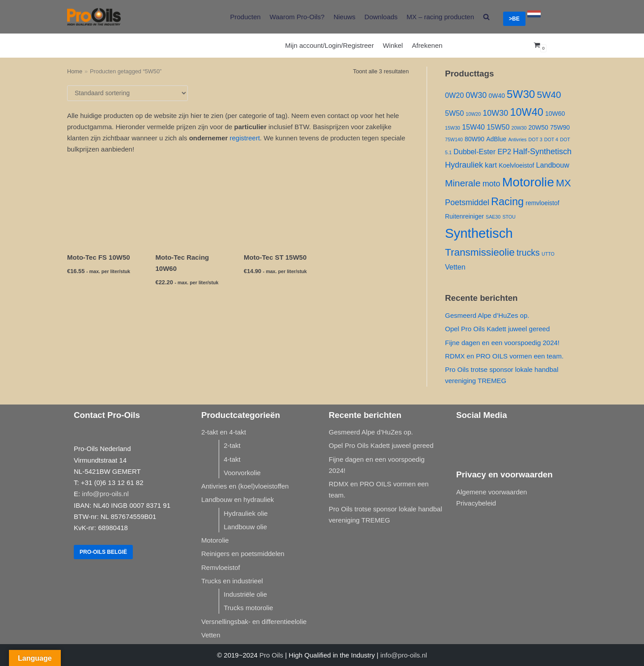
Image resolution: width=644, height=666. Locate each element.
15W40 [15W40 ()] (473, 127)
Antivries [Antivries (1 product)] (517, 139)
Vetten (211, 635)
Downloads (381, 17)
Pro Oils (271, 655)
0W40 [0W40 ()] (496, 96)
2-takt (232, 445)
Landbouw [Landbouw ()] (553, 165)
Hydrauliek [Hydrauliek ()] (464, 165)
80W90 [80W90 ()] (475, 139)
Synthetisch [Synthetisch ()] (479, 233)
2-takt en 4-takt (224, 432)
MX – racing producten (440, 17)
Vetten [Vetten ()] (455, 267)
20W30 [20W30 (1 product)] (519, 128)
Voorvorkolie (242, 473)
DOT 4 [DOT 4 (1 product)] (551, 139)
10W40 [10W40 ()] (526, 112)
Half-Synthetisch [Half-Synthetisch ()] (542, 152)
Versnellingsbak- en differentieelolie (254, 622)
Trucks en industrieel (232, 581)
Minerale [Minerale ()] (463, 183)
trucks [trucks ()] (528, 253)
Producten (245, 17)
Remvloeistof (221, 567)
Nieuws (345, 17)
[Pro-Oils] (94, 17)
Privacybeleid (476, 503)
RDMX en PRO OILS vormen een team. (504, 356)
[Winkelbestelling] (127, 93)
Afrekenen (427, 45)
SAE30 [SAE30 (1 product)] (493, 217)
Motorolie (215, 540)
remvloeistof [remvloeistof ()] (542, 203)
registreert (245, 138)
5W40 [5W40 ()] (549, 95)
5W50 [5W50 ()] (454, 113)
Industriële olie (245, 594)
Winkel (393, 45)
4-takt (232, 459)
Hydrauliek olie (246, 513)
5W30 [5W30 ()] (521, 94)
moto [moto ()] (491, 184)
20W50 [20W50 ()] (538, 127)
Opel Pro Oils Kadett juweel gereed (497, 329)
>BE (514, 19)
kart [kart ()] (491, 165)
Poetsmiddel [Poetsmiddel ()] (467, 202)
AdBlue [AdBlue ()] (496, 139)
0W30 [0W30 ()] (476, 95)
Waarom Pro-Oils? (297, 17)
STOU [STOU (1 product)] (509, 217)
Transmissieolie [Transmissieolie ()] (480, 252)
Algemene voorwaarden (491, 492)
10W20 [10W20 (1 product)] (473, 114)
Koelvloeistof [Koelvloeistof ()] (516, 165)
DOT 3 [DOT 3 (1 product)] (535, 139)
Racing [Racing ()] (507, 202)
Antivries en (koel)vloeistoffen (245, 486)
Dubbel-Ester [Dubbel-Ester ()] (475, 152)
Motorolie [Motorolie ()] (528, 182)
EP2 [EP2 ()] (504, 152)
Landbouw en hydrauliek (238, 499)
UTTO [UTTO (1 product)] (548, 254)
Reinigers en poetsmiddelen (243, 554)
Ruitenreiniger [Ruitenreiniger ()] (464, 216)
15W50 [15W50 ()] (498, 127)
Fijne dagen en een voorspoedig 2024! (502, 343)
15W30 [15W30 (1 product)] (453, 128)
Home (75, 71)
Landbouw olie (245, 527)
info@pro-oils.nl (105, 494)
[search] (486, 17)
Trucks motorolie (248, 608)
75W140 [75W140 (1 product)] (454, 139)
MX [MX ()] (563, 183)
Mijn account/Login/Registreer (330, 45)
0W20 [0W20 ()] (454, 95)
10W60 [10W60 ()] (555, 114)
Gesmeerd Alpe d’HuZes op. (487, 315)
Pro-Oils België (103, 552)
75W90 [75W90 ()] (560, 127)
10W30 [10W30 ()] (495, 113)
